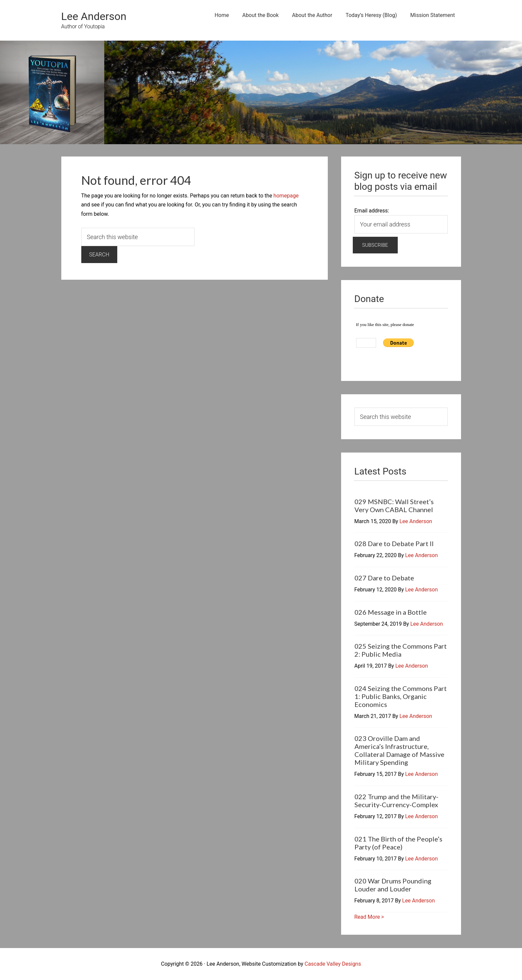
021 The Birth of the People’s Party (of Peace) (398, 843)
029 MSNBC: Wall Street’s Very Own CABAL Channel (394, 505)
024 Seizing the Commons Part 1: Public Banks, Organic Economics (401, 696)
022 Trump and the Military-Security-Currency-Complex (396, 801)
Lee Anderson (94, 16)
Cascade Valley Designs (333, 964)
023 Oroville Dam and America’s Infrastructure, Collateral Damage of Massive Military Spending (399, 750)
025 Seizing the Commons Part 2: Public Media (401, 650)
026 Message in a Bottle (391, 612)
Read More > (369, 917)
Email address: (372, 211)
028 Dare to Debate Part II (394, 543)
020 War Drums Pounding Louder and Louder (393, 885)
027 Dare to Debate (384, 578)
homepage (286, 196)
